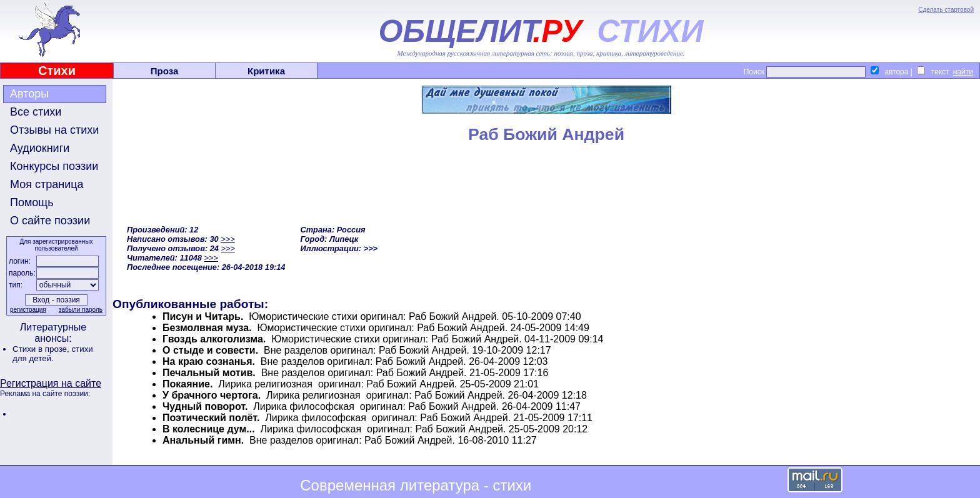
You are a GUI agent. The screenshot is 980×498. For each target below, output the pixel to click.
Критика (266, 71)
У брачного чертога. (212, 395)
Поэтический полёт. (211, 418)
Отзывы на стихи (54, 130)
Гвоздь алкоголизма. (214, 339)
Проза (165, 71)
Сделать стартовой (946, 10)
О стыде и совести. (210, 350)
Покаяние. (187, 384)
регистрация (28, 310)
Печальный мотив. (209, 373)
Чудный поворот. (205, 406)
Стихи (57, 71)
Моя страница (47, 184)
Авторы (29, 94)
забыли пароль (81, 310)
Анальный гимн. (203, 440)
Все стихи (36, 112)
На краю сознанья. (209, 361)
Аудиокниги (40, 148)
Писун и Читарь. (203, 316)
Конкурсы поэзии (54, 166)
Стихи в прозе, (42, 349)
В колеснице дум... (209, 429)
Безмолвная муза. (207, 328)
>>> (227, 239)
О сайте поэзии (50, 221)
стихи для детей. (53, 354)
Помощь (32, 202)
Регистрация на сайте (51, 383)
